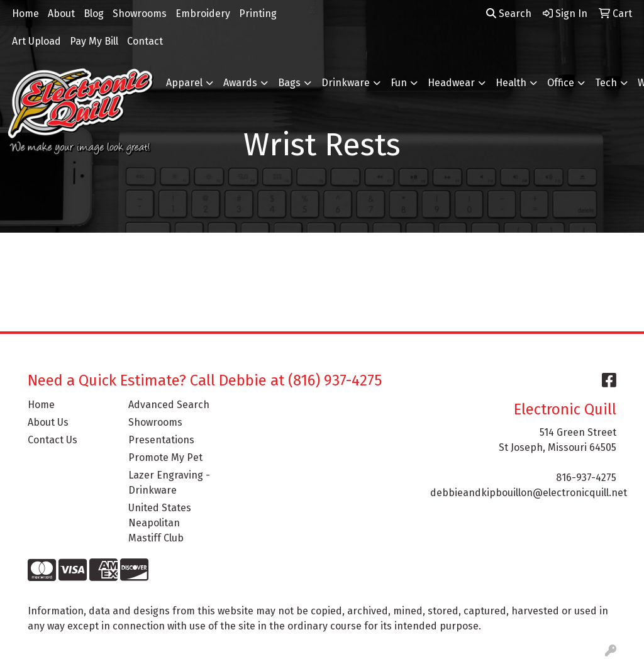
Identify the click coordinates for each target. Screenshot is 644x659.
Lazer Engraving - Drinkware (169, 483)
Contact (145, 41)
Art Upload (36, 41)
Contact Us (53, 440)
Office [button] (561, 83)
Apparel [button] (184, 83)
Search (509, 14)
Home (25, 14)
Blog (94, 14)
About (61, 14)
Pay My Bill (94, 41)
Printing (258, 14)
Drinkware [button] (346, 83)
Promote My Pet (165, 457)
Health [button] (511, 83)
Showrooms (140, 14)
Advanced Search (169, 405)
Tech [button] (606, 83)
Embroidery (203, 14)
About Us (48, 422)
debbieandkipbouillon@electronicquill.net (529, 493)
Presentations (161, 440)
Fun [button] (399, 83)
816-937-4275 (586, 478)
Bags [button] (289, 83)
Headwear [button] (451, 83)
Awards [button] (240, 83)
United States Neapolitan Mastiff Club (160, 523)
